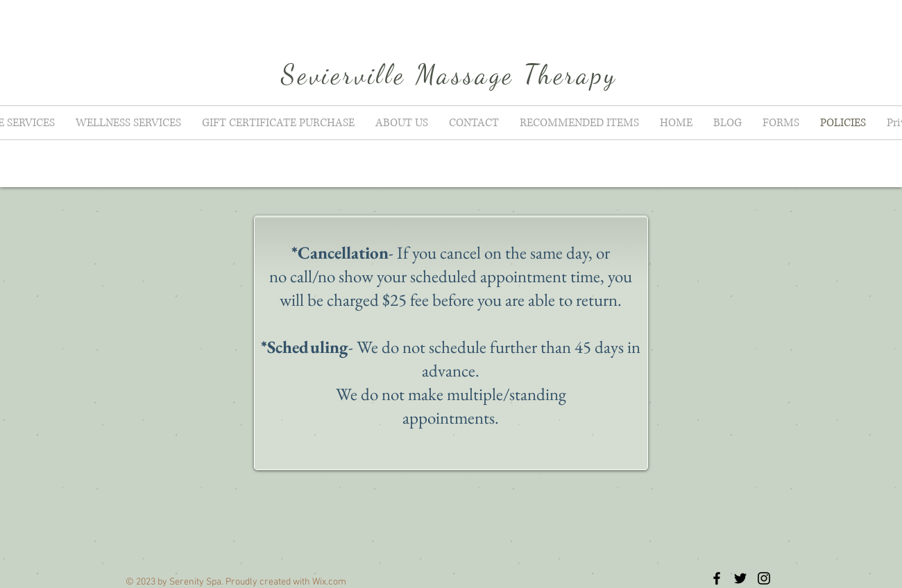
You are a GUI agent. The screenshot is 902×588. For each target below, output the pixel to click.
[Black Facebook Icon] (717, 578)
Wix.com (329, 582)
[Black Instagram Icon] (764, 578)
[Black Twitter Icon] (740, 578)
